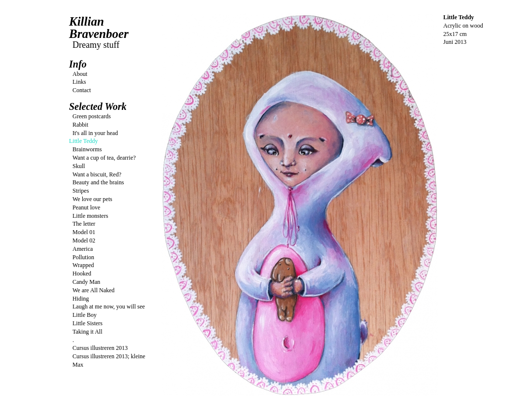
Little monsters (90, 216)
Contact (82, 90)
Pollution (83, 257)
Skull (79, 166)
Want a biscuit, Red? (97, 174)
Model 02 (84, 240)
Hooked (82, 274)
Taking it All (88, 332)
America (83, 249)
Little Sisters (88, 323)
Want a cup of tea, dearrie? (104, 158)
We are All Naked (93, 290)
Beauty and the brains (98, 182)
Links (79, 82)
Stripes (81, 191)
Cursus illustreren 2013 (100, 348)
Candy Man (86, 282)
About (80, 74)
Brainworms (87, 149)
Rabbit (80, 125)
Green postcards (92, 116)
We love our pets (92, 199)
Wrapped (83, 265)
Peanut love (86, 207)
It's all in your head (95, 133)
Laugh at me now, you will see (109, 307)
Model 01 (84, 232)
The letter (84, 224)
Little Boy (85, 315)
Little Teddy (84, 141)
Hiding (81, 299)
